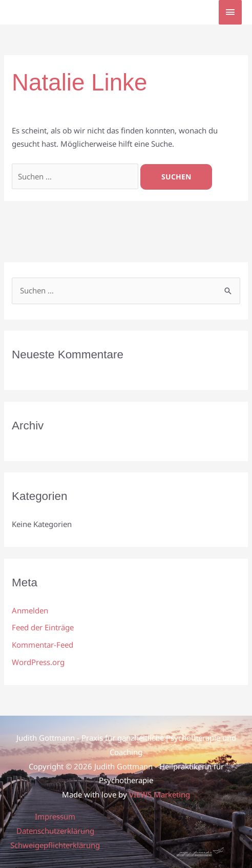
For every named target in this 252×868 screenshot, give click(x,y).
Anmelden (30, 610)
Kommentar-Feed (43, 645)
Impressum (55, 816)
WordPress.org (38, 662)
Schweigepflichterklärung (55, 845)
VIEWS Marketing (160, 794)
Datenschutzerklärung (55, 831)
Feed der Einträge (43, 627)
